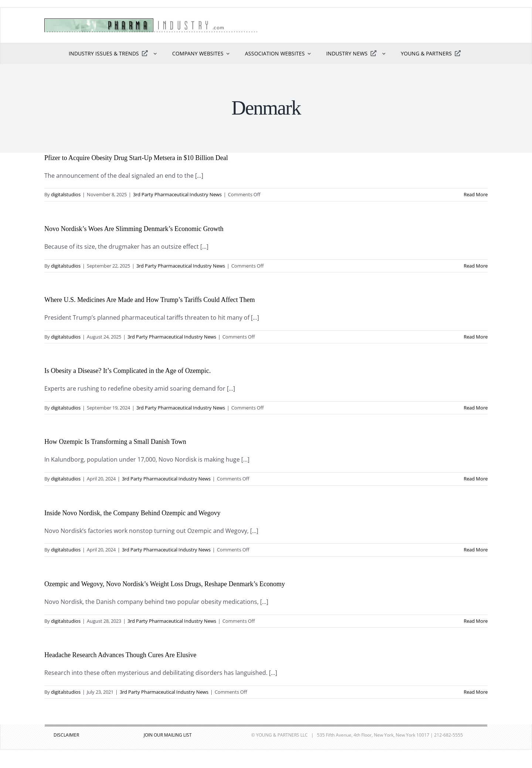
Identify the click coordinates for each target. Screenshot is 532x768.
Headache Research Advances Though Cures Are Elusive (120, 655)
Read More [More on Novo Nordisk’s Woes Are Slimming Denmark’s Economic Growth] (476, 266)
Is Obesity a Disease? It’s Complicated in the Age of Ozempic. (127, 371)
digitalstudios (66, 194)
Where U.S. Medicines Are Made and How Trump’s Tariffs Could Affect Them (150, 300)
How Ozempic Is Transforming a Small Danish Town (115, 442)
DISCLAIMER (66, 735)
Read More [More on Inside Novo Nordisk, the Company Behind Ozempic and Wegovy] (476, 550)
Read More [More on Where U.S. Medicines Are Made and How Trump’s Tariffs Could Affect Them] (476, 337)
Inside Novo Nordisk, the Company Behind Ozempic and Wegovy (132, 513)
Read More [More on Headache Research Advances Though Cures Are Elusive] (476, 692)
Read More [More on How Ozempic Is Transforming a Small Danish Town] (476, 479)
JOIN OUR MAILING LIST (168, 735)
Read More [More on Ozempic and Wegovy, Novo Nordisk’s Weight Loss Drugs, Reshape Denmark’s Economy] (476, 621)
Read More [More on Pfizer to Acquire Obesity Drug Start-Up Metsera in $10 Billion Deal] (476, 194)
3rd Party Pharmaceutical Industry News (177, 194)
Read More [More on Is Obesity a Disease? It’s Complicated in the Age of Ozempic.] (476, 408)
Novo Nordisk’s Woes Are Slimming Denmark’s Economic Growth (134, 229)
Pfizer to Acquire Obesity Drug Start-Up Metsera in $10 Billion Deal (136, 158)
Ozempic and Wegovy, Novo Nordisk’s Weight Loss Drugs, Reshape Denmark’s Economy (165, 584)
